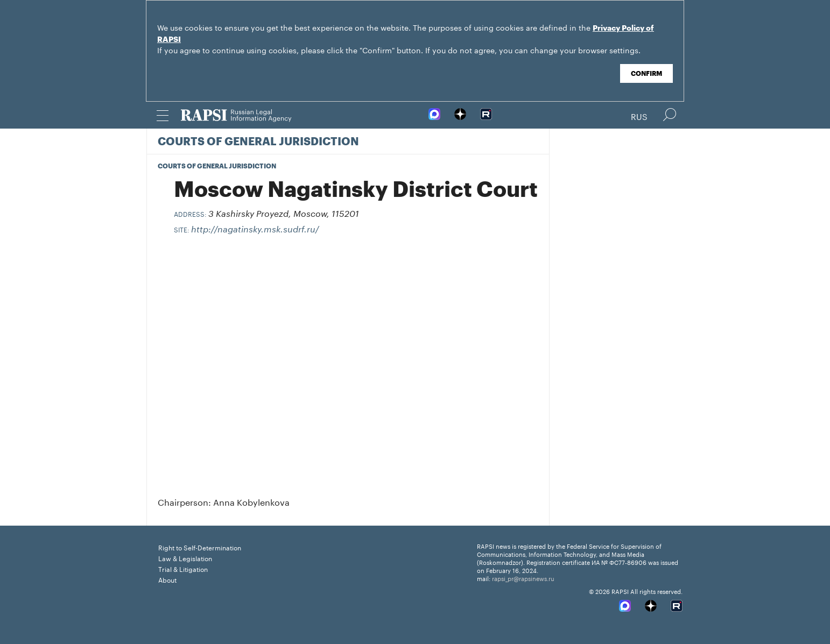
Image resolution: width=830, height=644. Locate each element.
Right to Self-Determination (200, 547)
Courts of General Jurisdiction (258, 142)
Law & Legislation (185, 558)
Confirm (646, 74)
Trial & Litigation (183, 568)
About (167, 579)
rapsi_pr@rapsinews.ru (523, 578)
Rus (639, 116)
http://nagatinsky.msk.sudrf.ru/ (255, 230)
